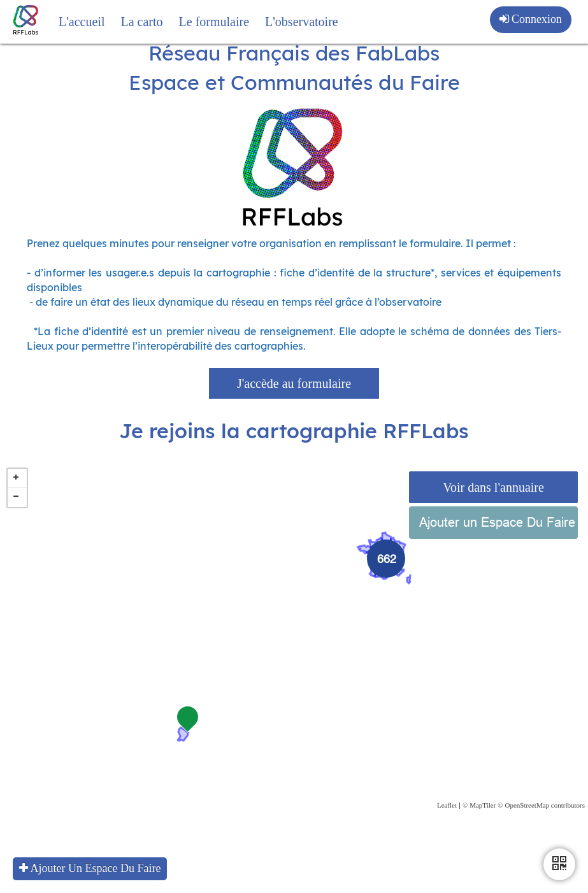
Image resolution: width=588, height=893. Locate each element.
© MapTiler (479, 829)
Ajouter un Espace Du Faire (497, 546)
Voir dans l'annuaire (493, 511)
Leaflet (447, 829)
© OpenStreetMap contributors (541, 829)
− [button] (17, 522)
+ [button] (17, 503)
